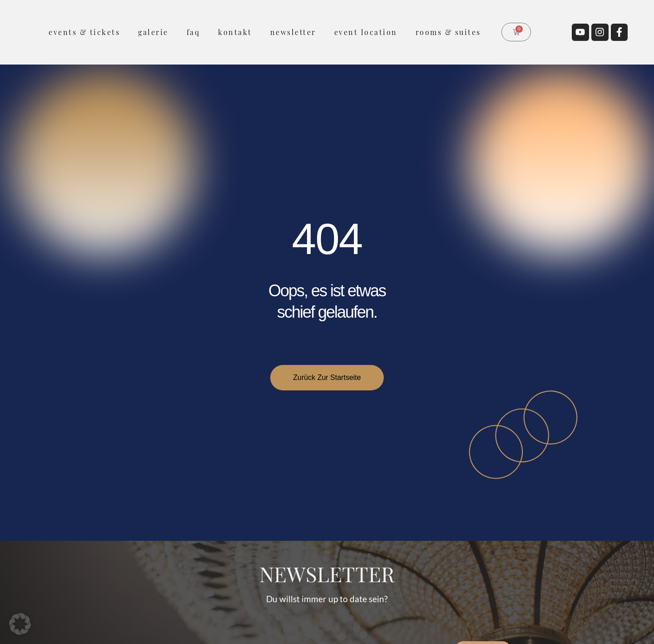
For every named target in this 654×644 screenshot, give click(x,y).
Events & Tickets (84, 32)
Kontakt (235, 32)
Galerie (153, 32)
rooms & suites (448, 32)
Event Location (366, 32)
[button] (20, 624)
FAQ (193, 32)
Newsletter (293, 32)
